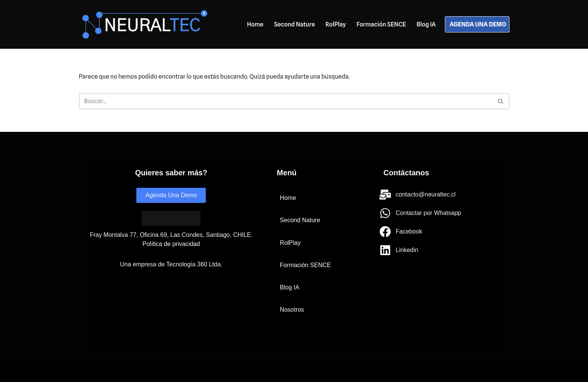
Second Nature (294, 24)
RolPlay (336, 24)
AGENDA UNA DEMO (478, 24)
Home (255, 24)
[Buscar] (286, 101)
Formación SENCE (381, 24)
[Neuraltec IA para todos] (145, 24)
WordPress (163, 372)
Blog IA (426, 24)
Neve (86, 372)
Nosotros (292, 310)
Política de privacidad (171, 244)
